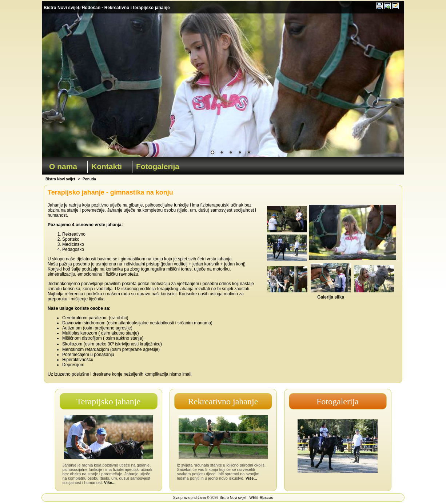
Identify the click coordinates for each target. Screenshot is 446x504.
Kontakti (107, 166)
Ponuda (89, 179)
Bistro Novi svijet (60, 179)
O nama (63, 166)
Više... (110, 483)
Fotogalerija (158, 166)
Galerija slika (331, 297)
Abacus (266, 498)
